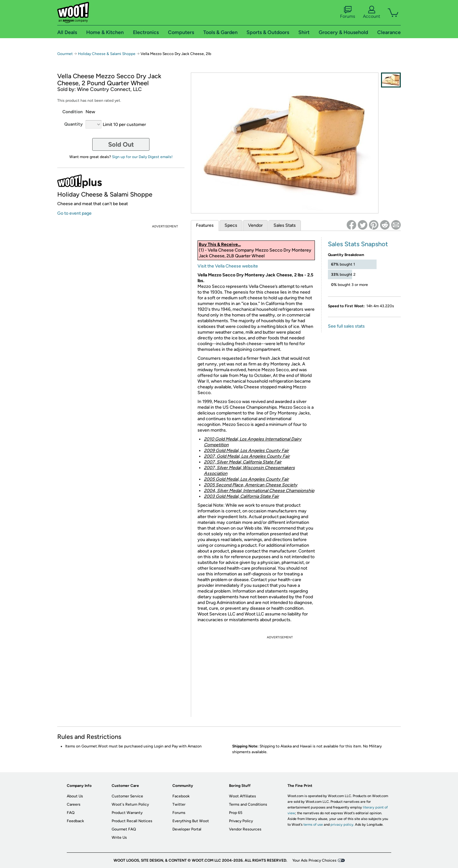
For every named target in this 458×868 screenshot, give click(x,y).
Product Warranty (127, 813)
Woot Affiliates (243, 796)
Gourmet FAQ (124, 829)
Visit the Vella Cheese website (228, 266)
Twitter (179, 804)
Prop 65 (236, 813)
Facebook (181, 796)
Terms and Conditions (248, 804)
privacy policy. (342, 825)
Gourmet (65, 54)
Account (371, 12)
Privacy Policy (241, 821)
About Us (75, 796)
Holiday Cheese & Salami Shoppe (107, 54)
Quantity (73, 124)
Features (205, 225)
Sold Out (121, 144)
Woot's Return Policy (130, 804)
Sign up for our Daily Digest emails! (142, 157)
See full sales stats (346, 326)
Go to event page (74, 213)
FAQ (71, 813)
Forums (348, 12)
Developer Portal (187, 829)
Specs (231, 225)
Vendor (255, 225)
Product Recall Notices (132, 821)
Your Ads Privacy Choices (314, 860)
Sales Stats (285, 225)
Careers (74, 804)
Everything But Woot (191, 821)
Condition (73, 112)
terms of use (313, 825)
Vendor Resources (245, 829)
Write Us (119, 837)
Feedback (75, 821)
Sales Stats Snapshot (358, 244)
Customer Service (127, 796)
